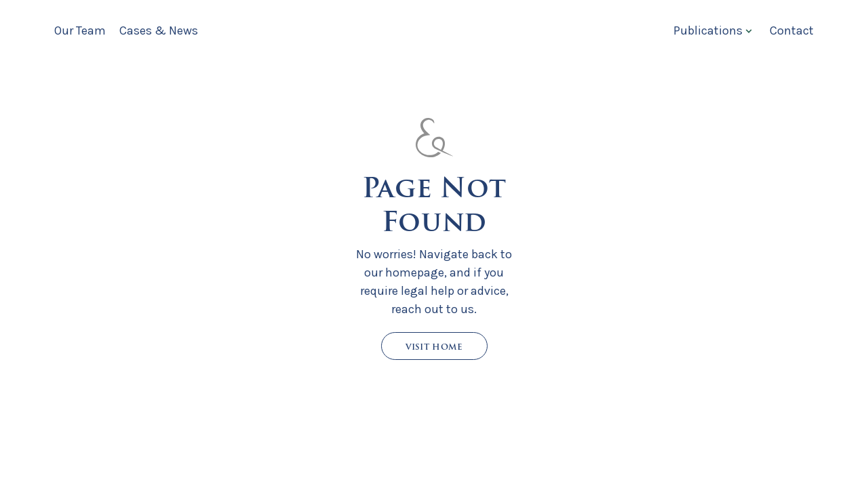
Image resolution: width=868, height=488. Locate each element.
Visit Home (434, 347)
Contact (792, 30)
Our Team (80, 30)
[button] (711, 30)
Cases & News (159, 30)
